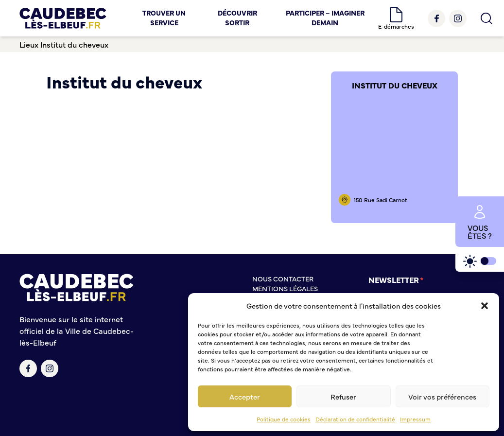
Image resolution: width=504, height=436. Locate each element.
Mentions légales (285, 288)
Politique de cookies (284, 419)
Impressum (415, 419)
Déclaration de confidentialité (355, 419)
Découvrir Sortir (237, 17)
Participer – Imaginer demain (325, 17)
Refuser (343, 396)
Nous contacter (283, 279)
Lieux (29, 44)
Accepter (245, 396)
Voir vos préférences (442, 396)
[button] (485, 306)
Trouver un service (164, 17)
